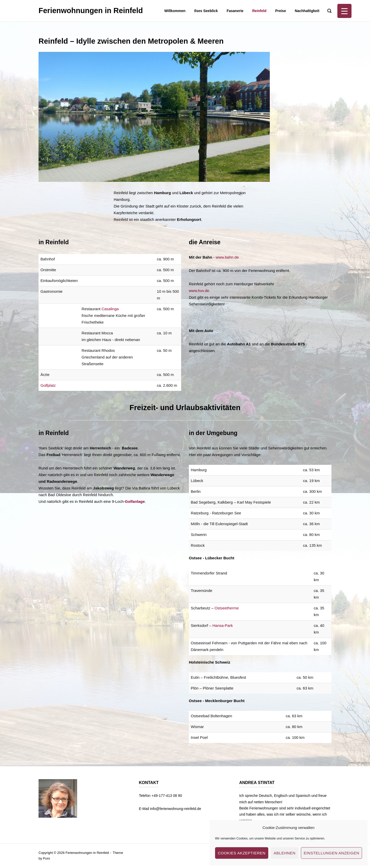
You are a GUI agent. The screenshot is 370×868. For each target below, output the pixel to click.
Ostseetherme (227, 608)
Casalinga (110, 309)
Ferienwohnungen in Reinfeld (91, 11)
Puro (46, 858)
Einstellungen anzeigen (331, 853)
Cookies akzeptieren (242, 853)
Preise (281, 11)
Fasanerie (235, 11)
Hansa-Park (223, 625)
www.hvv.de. (200, 291)
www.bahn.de (227, 257)
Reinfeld (259, 11)
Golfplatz (48, 385)
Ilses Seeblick (206, 11)
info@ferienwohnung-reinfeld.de (176, 809)
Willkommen (175, 11)
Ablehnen (285, 853)
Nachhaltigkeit (307, 11)
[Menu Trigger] (344, 11)
